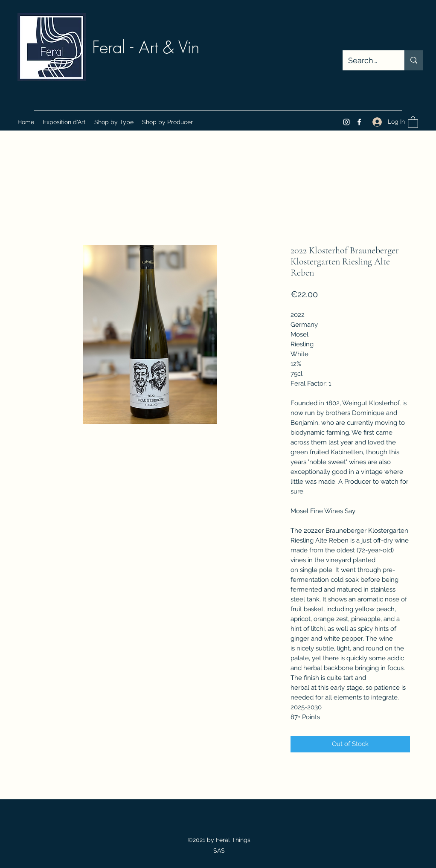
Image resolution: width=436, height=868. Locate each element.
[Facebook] (359, 122)
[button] (114, 122)
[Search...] (367, 61)
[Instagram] (346, 122)
